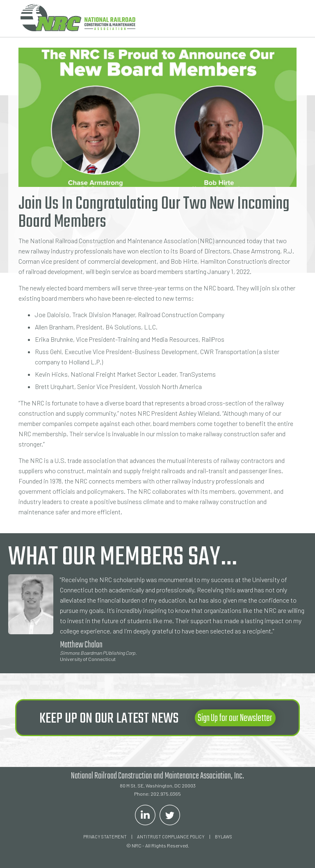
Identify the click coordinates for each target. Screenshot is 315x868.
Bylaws (224, 837)
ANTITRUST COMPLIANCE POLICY (171, 837)
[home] (78, 18)
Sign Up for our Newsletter (235, 718)
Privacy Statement (105, 837)
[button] (284, 18)
